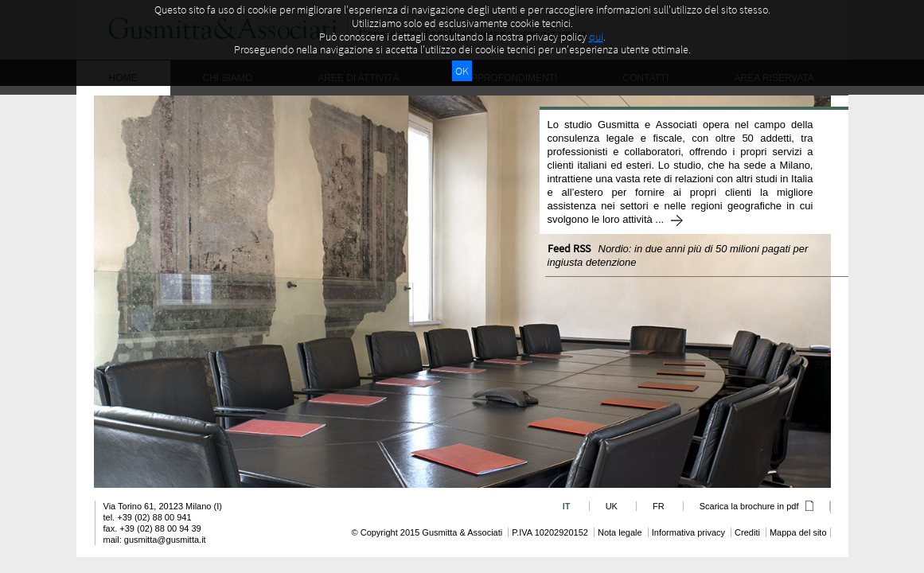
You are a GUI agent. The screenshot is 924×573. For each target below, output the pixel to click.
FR (659, 506)
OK (462, 71)
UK (612, 506)
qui (596, 37)
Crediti (747, 532)
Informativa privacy (688, 532)
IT (567, 506)
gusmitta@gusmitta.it (165, 540)
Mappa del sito (798, 532)
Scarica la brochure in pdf (756, 506)
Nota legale (620, 532)
